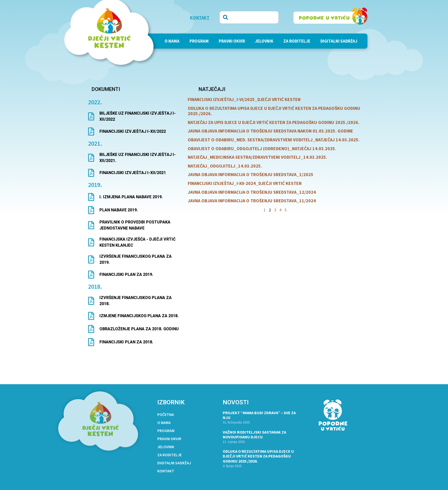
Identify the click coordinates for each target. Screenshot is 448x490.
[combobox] (249, 17)
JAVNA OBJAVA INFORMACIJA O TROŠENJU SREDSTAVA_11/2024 (252, 201)
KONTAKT (200, 18)
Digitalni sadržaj (339, 41)
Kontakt (166, 471)
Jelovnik (264, 41)
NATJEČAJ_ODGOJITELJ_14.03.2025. (225, 166)
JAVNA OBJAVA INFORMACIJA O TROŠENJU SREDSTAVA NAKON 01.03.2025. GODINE (270, 131)
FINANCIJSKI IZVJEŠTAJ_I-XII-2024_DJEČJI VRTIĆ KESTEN (245, 183)
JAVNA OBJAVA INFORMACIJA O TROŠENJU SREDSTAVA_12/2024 (252, 192)
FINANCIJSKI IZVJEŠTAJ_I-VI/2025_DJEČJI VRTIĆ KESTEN (244, 99)
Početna (166, 414)
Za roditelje (297, 41)
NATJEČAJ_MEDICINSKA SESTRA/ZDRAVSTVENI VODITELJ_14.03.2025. (257, 157)
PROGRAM (199, 41)
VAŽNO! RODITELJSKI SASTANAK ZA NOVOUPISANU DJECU (254, 434)
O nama (172, 41)
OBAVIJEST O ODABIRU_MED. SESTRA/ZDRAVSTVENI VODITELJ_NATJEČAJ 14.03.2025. (274, 140)
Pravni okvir (232, 41)
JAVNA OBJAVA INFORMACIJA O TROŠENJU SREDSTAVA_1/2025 (251, 174)
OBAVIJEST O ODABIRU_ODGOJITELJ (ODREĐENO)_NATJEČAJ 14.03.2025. (262, 149)
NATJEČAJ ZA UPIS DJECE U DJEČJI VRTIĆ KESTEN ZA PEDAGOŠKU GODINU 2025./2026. (274, 122)
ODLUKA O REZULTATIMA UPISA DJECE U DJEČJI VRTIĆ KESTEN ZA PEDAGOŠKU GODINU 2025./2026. (274, 111)
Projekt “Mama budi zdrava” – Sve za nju (259, 415)
